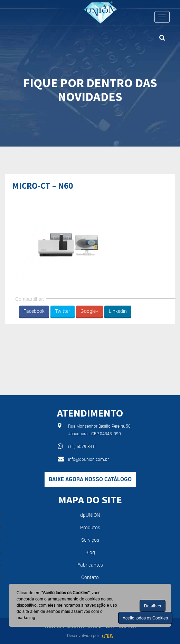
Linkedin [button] (118, 311)
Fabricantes (90, 565)
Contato (90, 577)
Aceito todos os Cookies (145, 618)
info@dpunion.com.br (88, 459)
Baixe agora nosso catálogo (90, 479)
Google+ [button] (89, 311)
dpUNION (90, 515)
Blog (90, 552)
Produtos (90, 527)
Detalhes (153, 606)
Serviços (90, 540)
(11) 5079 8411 (83, 446)
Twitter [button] (63, 311)
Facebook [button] (34, 311)
